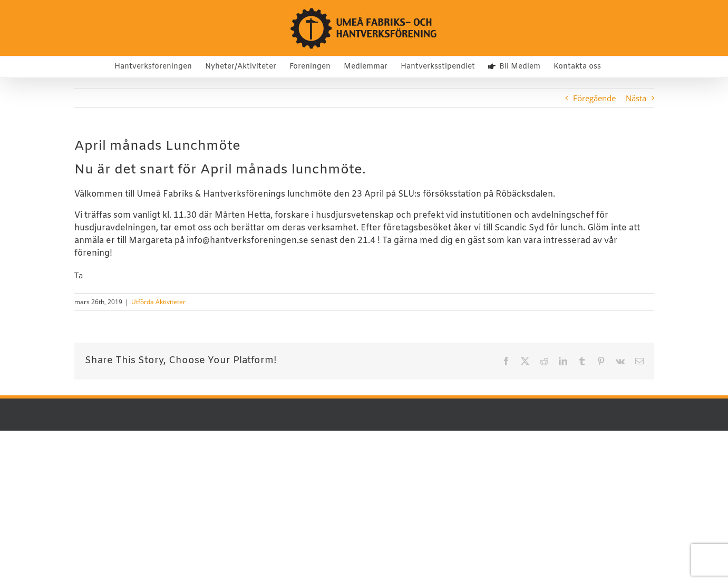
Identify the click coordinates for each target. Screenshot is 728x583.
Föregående (594, 98)
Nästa (636, 98)
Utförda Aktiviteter (158, 302)
